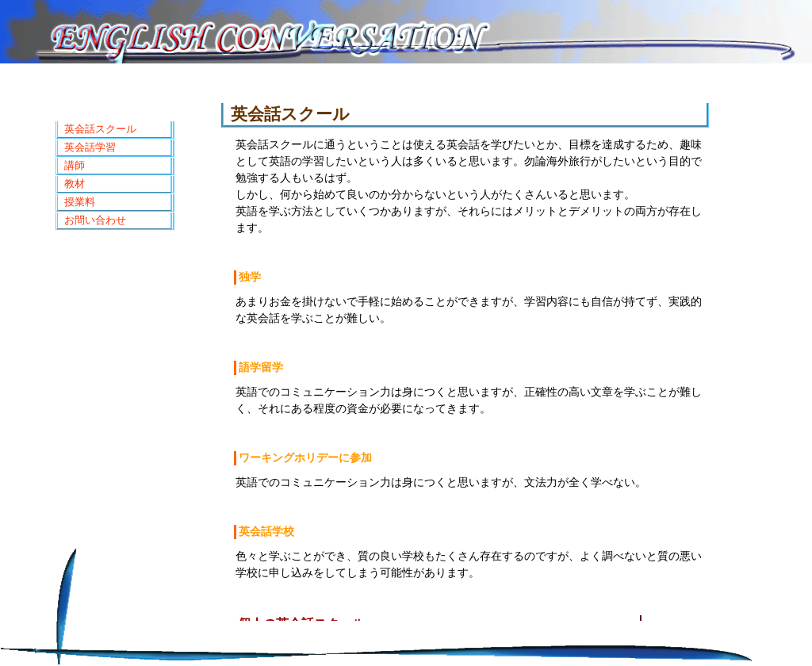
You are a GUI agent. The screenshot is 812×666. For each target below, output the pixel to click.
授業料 (80, 202)
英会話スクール (100, 129)
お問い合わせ (95, 220)
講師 (75, 165)
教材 (75, 184)
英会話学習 (90, 147)
